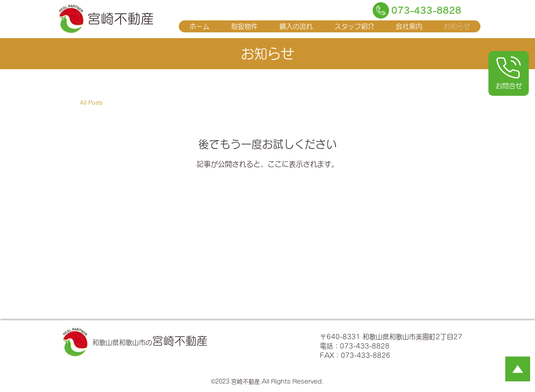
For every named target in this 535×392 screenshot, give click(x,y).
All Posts (91, 103)
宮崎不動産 (121, 19)
